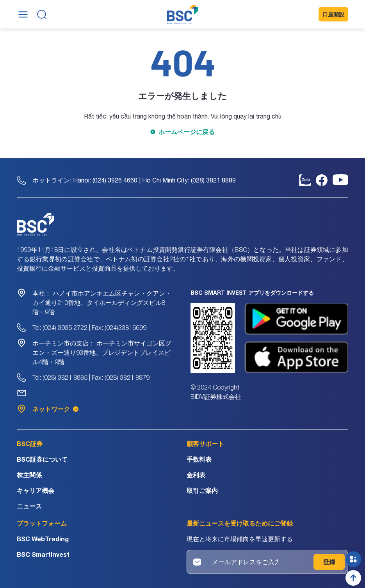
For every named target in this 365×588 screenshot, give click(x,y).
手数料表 (199, 459)
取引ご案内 (202, 490)
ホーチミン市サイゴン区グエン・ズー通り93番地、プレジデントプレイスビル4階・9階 (102, 352)
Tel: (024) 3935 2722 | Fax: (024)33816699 (89, 328)
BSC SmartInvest (43, 554)
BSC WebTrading (43, 539)
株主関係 (29, 475)
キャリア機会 (36, 490)
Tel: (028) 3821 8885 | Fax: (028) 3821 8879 (91, 377)
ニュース (29, 506)
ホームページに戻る (187, 132)
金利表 (196, 475)
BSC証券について (42, 459)
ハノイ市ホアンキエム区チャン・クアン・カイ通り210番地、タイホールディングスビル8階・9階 (102, 303)
